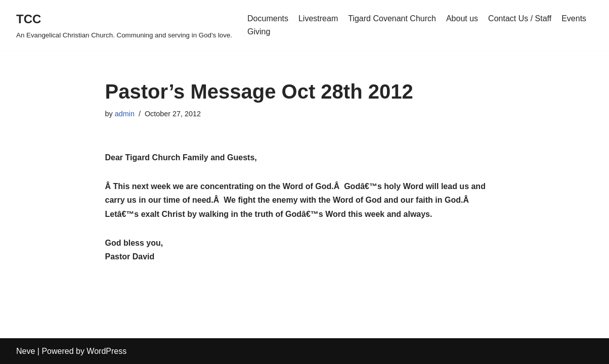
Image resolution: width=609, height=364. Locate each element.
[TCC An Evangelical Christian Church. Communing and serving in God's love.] (124, 25)
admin (125, 114)
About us (462, 18)
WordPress (106, 351)
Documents (268, 18)
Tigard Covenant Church (392, 18)
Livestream (318, 18)
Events (574, 18)
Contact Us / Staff (520, 18)
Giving (259, 32)
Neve (26, 351)
